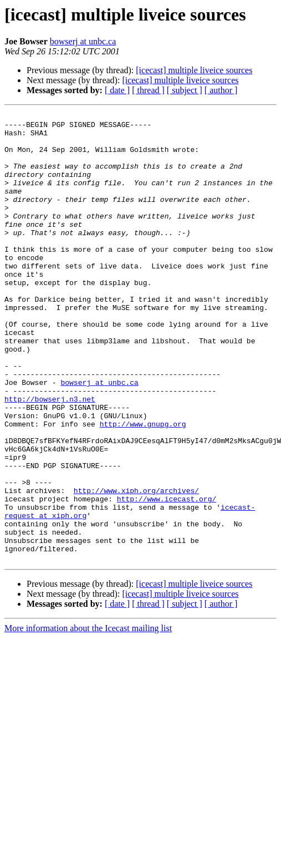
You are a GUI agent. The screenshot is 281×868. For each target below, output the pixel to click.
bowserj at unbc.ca (83, 41)
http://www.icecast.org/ (167, 577)
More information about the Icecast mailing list (88, 718)
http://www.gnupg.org (143, 487)
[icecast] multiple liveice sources (194, 70)
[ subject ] (185, 90)
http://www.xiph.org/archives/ (136, 567)
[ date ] (117, 90)
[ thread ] (148, 90)
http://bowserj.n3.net (50, 457)
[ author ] (221, 90)
